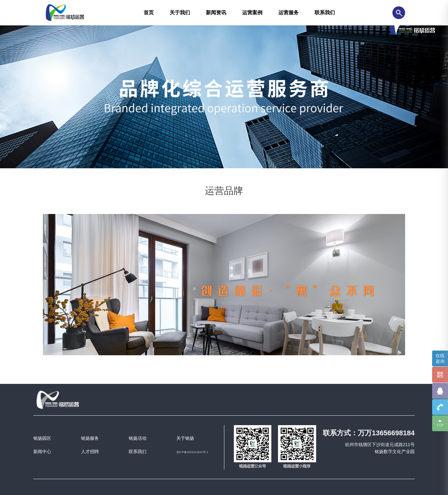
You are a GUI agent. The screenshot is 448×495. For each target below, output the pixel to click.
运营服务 (288, 13)
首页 (149, 13)
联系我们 (325, 13)
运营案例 (252, 13)
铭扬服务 (90, 438)
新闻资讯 (216, 13)
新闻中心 (42, 452)
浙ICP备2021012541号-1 (192, 452)
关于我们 (180, 13)
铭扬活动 (138, 438)
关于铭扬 (185, 438)
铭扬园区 (42, 438)
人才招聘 (90, 452)
